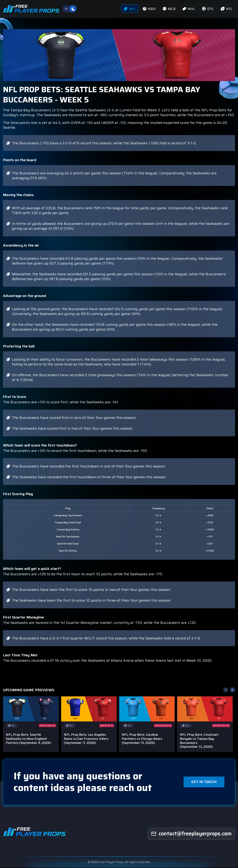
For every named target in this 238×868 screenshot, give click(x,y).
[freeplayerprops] (191, 834)
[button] (232, 690)
